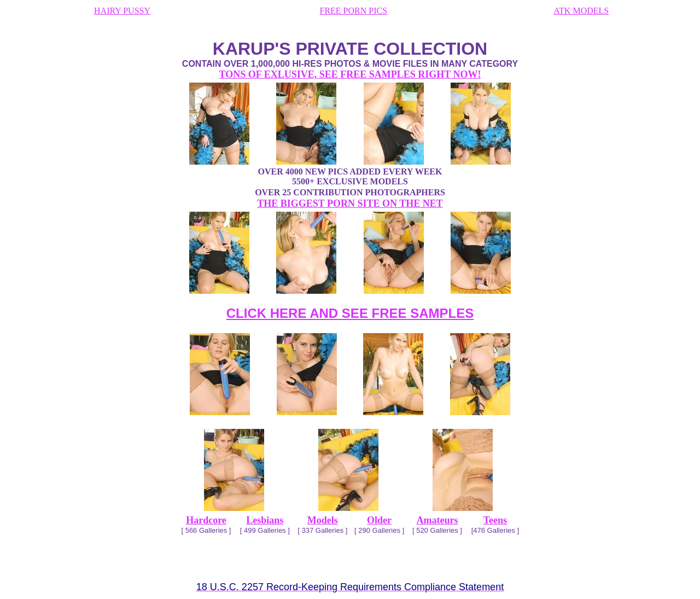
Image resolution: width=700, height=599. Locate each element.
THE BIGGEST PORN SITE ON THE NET (350, 203)
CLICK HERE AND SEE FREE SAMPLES (350, 313)
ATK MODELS (581, 11)
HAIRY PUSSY (122, 11)
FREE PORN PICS (354, 11)
